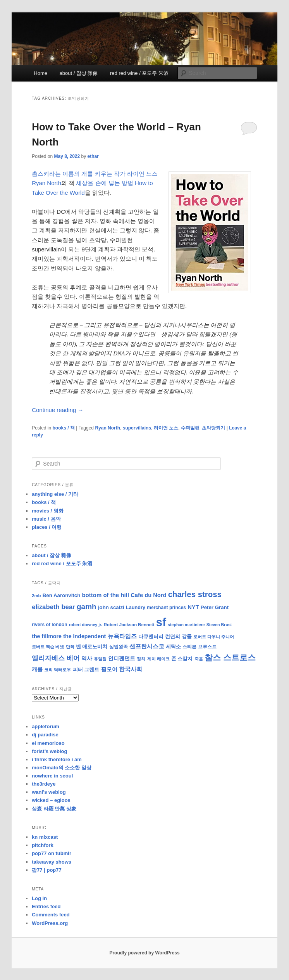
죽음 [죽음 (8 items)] (199, 659)
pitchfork (43, 845)
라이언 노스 (166, 428)
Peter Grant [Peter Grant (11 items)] (215, 607)
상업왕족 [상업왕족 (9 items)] (119, 647)
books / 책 (64, 428)
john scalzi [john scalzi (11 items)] (111, 607)
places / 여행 (47, 527)
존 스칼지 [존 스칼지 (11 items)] (182, 659)
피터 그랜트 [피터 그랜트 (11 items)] (86, 669)
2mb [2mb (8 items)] (36, 596)
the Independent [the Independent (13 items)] (84, 636)
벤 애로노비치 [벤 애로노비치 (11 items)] (92, 647)
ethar (93, 156)
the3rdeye (44, 784)
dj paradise (45, 735)
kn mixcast (45, 837)
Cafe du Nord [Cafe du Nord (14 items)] (148, 595)
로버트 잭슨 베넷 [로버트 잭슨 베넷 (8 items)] (48, 647)
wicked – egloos (51, 800)
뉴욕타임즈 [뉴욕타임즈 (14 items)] (122, 636)
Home (40, 73)
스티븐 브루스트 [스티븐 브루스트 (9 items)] (199, 647)
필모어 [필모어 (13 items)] (109, 669)
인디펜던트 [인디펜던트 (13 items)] (122, 658)
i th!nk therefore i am (57, 759)
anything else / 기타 (55, 494)
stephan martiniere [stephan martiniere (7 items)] (186, 625)
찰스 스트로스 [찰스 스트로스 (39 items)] (230, 657)
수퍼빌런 (190, 428)
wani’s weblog (49, 792)
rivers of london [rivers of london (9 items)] (50, 625)
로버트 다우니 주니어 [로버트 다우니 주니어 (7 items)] (214, 637)
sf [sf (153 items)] (161, 622)
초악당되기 (213, 428)
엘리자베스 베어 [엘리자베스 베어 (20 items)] (56, 658)
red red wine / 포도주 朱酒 (139, 73)
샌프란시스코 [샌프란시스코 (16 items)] (147, 646)
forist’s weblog (49, 751)
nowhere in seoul (52, 776)
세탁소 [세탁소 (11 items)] (173, 647)
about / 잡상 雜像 (79, 73)
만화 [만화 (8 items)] (70, 647)
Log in (39, 898)
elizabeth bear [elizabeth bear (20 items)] (53, 607)
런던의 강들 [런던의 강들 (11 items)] (178, 636)
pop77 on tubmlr (52, 853)
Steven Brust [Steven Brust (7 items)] (219, 625)
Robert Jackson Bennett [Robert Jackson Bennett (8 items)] (129, 625)
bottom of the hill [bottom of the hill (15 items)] (105, 595)
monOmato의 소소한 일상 (62, 768)
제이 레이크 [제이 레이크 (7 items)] (158, 659)
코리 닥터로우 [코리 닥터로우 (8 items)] (58, 670)
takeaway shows (52, 862)
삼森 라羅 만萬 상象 (54, 809)
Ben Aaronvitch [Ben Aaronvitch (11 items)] (62, 595)
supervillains (137, 428)
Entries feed (46, 906)
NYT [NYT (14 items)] (193, 607)
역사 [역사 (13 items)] (87, 658)
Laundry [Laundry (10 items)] (136, 608)
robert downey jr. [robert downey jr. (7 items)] (86, 625)
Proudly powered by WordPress (144, 953)
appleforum (46, 726)
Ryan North (108, 428)
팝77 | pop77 (47, 870)
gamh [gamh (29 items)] (87, 607)
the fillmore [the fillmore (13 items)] (47, 636)
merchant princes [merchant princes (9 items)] (166, 608)
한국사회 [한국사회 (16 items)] (131, 669)
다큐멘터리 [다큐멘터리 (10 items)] (151, 637)
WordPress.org (50, 923)
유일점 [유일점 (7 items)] (100, 659)
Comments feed (51, 915)
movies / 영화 (48, 511)
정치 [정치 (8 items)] (141, 659)
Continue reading (58, 410)
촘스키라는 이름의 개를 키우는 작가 (79, 174)
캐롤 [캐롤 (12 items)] (37, 669)
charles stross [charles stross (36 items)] (195, 594)
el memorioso (48, 743)
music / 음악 (46, 519)
